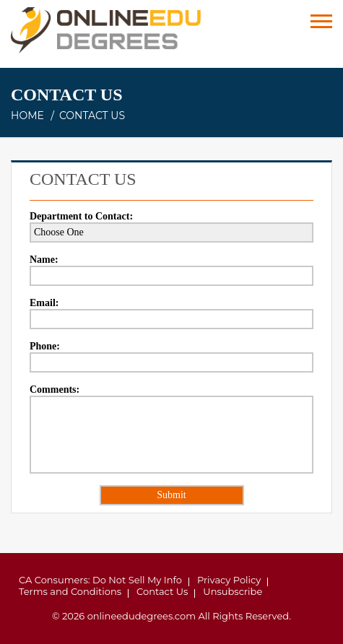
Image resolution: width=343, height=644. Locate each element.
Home (27, 116)
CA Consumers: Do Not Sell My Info (100, 580)
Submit (171, 495)
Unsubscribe (233, 591)
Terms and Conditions (70, 591)
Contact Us (162, 591)
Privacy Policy (229, 580)
